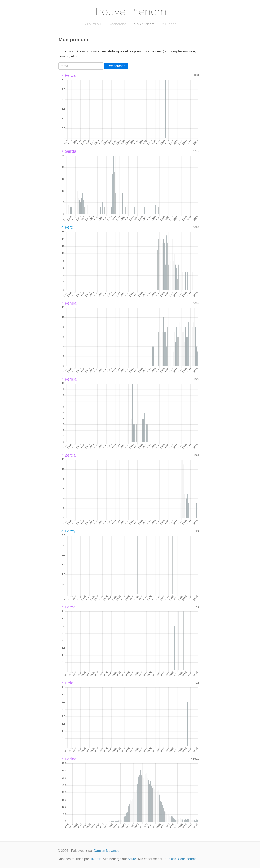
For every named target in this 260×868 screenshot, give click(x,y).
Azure (132, 859)
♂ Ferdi (67, 227)
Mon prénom (144, 24)
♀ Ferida (69, 379)
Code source (187, 859)
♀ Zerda (68, 455)
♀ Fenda (68, 303)
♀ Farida (69, 759)
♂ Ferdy (68, 531)
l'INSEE (95, 859)
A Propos (169, 24)
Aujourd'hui (93, 24)
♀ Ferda (68, 75)
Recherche (118, 24)
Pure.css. (170, 859)
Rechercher (116, 66)
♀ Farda (68, 607)
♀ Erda (67, 683)
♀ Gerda (68, 151)
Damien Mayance (107, 851)
